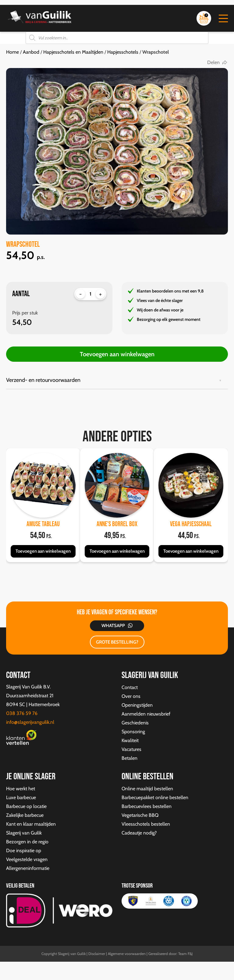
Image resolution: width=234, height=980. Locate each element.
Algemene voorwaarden (127, 954)
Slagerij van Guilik (24, 833)
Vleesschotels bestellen (146, 824)
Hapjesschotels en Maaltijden (73, 52)
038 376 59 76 (22, 713)
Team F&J (185, 954)
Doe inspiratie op (24, 851)
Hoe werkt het (21, 789)
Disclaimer (97, 954)
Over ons (131, 696)
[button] (223, 18)
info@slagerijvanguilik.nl (30, 722)
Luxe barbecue (21, 797)
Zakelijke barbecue (25, 815)
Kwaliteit (130, 740)
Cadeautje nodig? (139, 833)
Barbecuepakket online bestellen (155, 797)
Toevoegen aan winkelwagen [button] (43, 551)
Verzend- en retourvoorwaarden (43, 380)
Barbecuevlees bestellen (147, 806)
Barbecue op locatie (26, 806)
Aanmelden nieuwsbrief (146, 714)
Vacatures (131, 749)
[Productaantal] (90, 294)
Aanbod (31, 52)
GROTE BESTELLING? (117, 642)
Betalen (129, 758)
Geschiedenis (135, 723)
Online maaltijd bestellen (147, 789)
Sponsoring (133, 732)
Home (12, 52)
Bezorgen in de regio (27, 842)
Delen (213, 62)
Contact (130, 687)
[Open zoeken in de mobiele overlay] (117, 38)
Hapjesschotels (123, 52)
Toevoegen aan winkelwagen (117, 354)
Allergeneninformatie (28, 868)
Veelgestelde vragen (27, 859)
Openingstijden (137, 705)
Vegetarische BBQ (140, 815)
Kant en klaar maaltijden (31, 824)
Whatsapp (113, 626)
